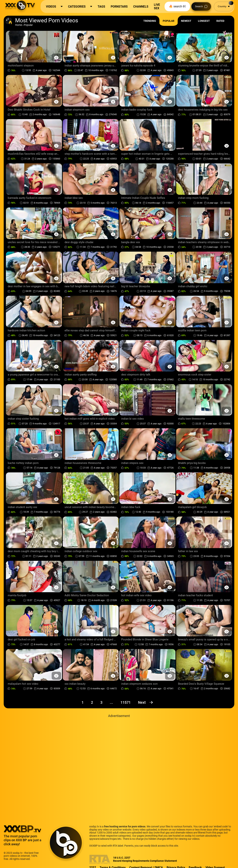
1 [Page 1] (83, 702)
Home (19, 25)
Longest (204, 21)
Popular (169, 21)
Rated (220, 21)
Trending (150, 21)
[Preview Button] (56, 58)
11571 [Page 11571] (126, 702)
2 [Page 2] (92, 702)
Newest (186, 21)
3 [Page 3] (101, 702)
